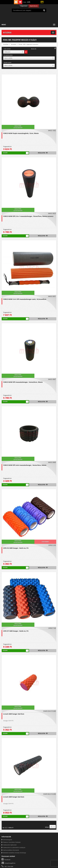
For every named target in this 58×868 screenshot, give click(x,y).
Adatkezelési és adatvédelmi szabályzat (14, 848)
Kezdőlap (6, 44)
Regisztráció (24, 6)
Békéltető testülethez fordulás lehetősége (14, 853)
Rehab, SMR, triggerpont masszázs (28, 44)
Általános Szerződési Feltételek (12, 842)
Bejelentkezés (34, 6)
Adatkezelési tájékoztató (10, 845)
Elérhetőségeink (8, 840)
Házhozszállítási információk (11, 850)
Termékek (13, 44)
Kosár (5, 153)
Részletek (43, 153)
